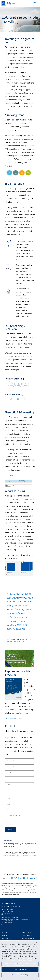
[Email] (19, 773)
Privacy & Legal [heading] (26, 932)
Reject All (20, 964)
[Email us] (2, 915)
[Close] (37, 943)
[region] (20, 960)
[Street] (19, 789)
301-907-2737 (9, 921)
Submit (10, 829)
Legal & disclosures (27, 938)
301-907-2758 (9, 911)
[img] (20, 19)
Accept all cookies (20, 970)
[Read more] (6, 859)
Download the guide (13, 719)
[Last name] (19, 767)
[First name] (19, 761)
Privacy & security (26, 935)
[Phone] (19, 779)
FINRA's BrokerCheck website (23, 878)
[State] (19, 804)
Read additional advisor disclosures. (11, 863)
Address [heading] (4, 932)
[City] (19, 799)
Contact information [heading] (8, 903)
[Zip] (19, 810)
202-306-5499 (8, 913)
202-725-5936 (8, 923)
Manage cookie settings (20, 975)
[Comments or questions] (19, 820)
